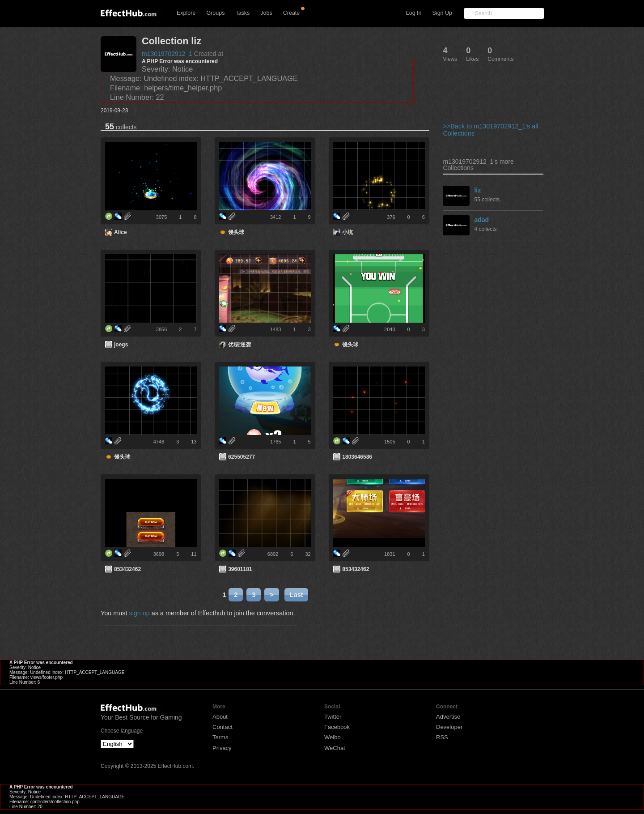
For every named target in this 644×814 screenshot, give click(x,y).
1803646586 (357, 457)
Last (297, 595)
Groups (215, 13)
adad (481, 220)
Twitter (333, 717)
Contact (222, 727)
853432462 (127, 569)
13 (194, 442)
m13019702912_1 (167, 54)
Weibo (333, 737)
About (220, 717)
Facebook (337, 727)
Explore (186, 13)
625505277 (241, 457)
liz (477, 190)
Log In (414, 13)
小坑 (347, 232)
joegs (121, 345)
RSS (442, 737)
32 (308, 554)
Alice (121, 232)
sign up (139, 613)
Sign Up (442, 13)
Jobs (266, 13)
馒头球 (236, 232)
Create (292, 13)
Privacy (222, 748)
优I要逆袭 (239, 345)
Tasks (242, 13)
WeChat (335, 748)
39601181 (240, 569)
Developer (449, 727)
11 (194, 554)
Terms (220, 737)
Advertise (448, 717)
